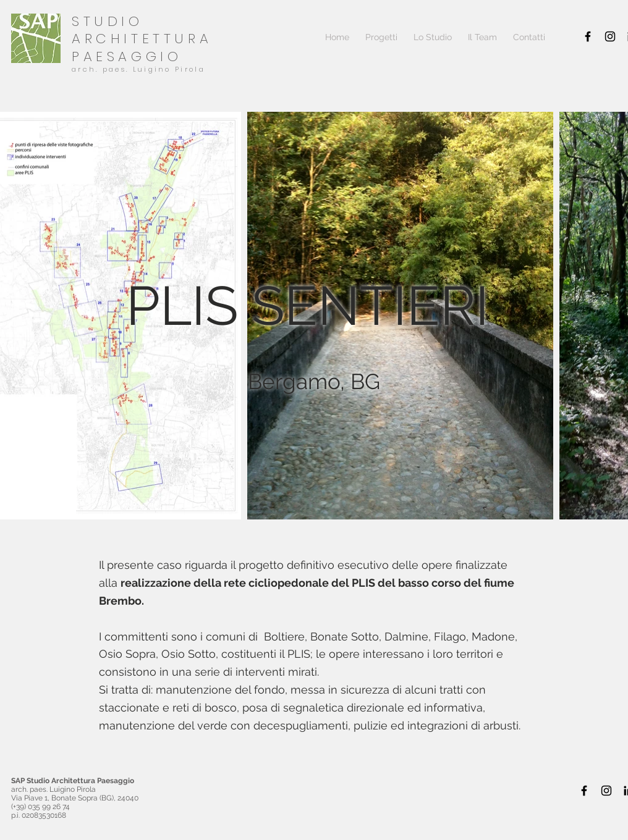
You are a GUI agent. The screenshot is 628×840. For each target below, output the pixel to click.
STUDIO (108, 21)
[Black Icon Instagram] (610, 36)
